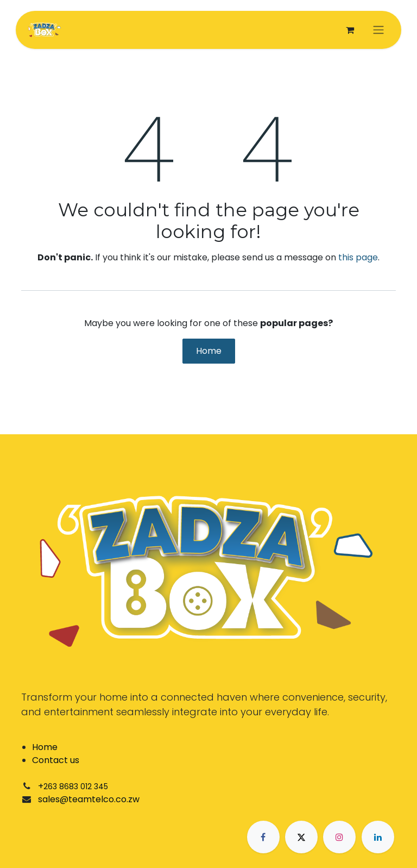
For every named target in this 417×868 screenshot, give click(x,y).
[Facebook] (263, 837)
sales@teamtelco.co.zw (89, 799)
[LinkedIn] (378, 837)
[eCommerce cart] (350, 30)
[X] (301, 837)
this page (358, 257)
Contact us (56, 760)
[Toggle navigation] (378, 30)
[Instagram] (339, 837)
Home (209, 351)
